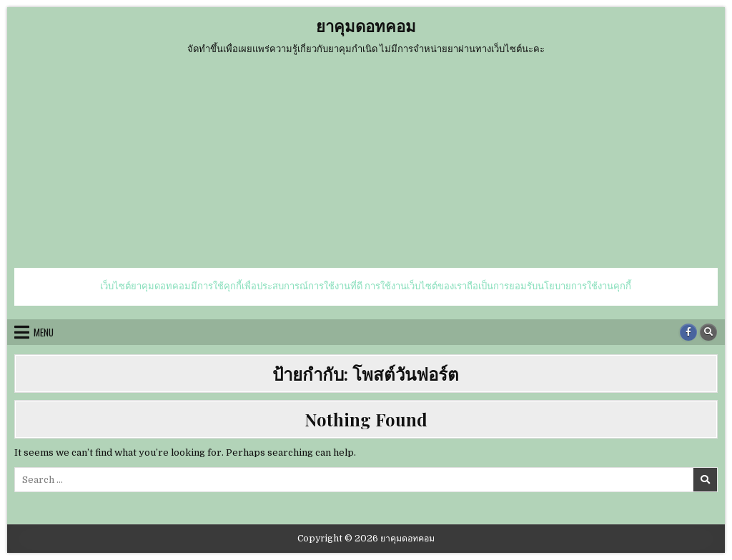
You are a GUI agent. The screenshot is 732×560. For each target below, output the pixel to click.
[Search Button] (708, 332)
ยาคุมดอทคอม (366, 26)
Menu (44, 332)
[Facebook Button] (688, 332)
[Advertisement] (366, 161)
